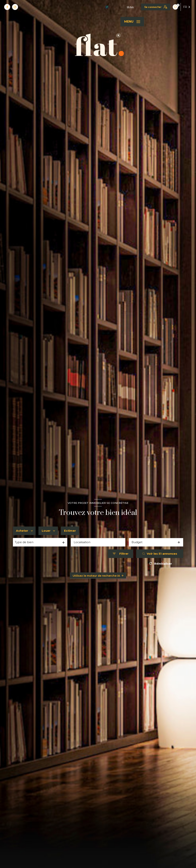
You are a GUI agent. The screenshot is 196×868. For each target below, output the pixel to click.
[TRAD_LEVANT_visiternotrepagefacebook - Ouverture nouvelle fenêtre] (7, 7)
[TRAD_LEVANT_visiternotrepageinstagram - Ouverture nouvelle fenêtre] (15, 7)
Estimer (70, 531)
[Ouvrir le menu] (132, 22)
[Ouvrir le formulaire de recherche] (121, 554)
